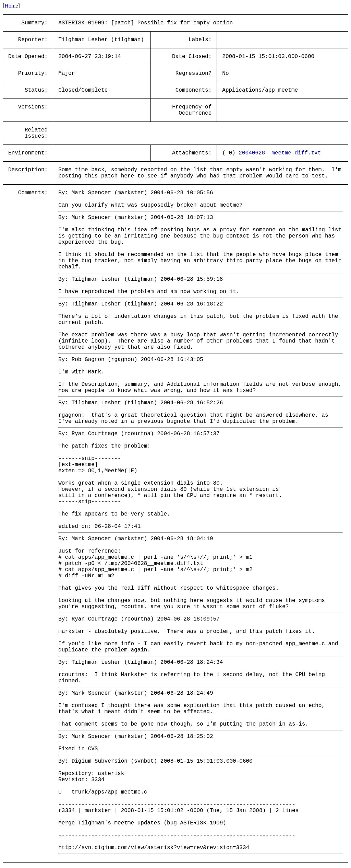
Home (11, 6)
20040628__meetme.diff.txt (280, 153)
